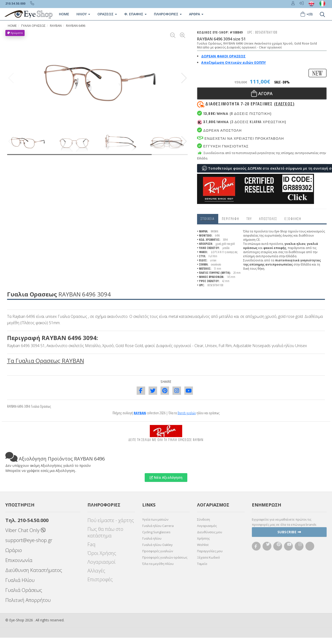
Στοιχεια (208, 219)
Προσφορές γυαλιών (158, 551)
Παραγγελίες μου (210, 551)
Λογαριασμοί (101, 562)
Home (64, 14)
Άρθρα (196, 14)
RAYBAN (56, 26)
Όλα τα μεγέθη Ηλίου (158, 564)
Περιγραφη (231, 219)
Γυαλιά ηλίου (152, 538)
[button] (184, 78)
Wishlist (203, 545)
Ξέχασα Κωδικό (209, 557)
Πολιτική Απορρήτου (28, 600)
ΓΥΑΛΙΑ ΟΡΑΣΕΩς (33, 26)
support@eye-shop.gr (29, 540)
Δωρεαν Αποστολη (219, 130)
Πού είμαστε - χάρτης (111, 520)
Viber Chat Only (25, 530)
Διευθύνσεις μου (210, 532)
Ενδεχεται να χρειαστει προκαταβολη (241, 138)
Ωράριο (14, 550)
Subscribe (289, 532)
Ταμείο (202, 564)
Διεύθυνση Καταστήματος (34, 570)
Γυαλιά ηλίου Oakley (157, 545)
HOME (12, 26)
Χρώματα (15, 33)
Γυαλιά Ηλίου (20, 580)
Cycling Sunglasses (156, 532)
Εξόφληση (293, 219)
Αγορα (262, 93)
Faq (91, 544)
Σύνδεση (204, 519)
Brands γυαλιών (187, 413)
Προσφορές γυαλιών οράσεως (165, 557)
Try (249, 219)
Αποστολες (268, 219)
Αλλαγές (96, 571)
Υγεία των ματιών (155, 519)
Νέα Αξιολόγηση (166, 477)
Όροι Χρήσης (102, 553)
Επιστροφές (100, 579)
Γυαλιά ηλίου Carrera (158, 526)
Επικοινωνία (19, 560)
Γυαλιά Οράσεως (24, 590)
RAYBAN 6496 (76, 26)
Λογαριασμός (207, 526)
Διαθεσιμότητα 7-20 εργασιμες (250, 104)
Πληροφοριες (168, 14)
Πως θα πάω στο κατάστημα (105, 532)
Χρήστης (203, 538)
